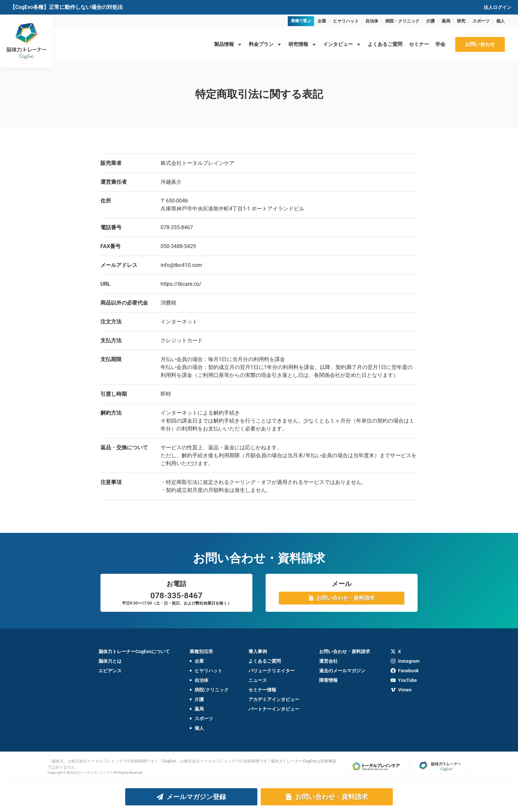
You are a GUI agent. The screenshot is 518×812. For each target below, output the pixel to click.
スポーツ (481, 21)
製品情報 (228, 44)
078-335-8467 (176, 596)
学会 (440, 44)
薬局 (446, 21)
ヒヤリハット (346, 21)
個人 (500, 21)
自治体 (372, 21)
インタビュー (342, 44)
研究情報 (302, 44)
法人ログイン (498, 7)
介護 (430, 21)
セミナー (419, 44)
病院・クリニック (402, 21)
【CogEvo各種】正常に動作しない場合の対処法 (66, 7)
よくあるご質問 (385, 44)
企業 (322, 21)
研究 (461, 21)
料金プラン (265, 44)
